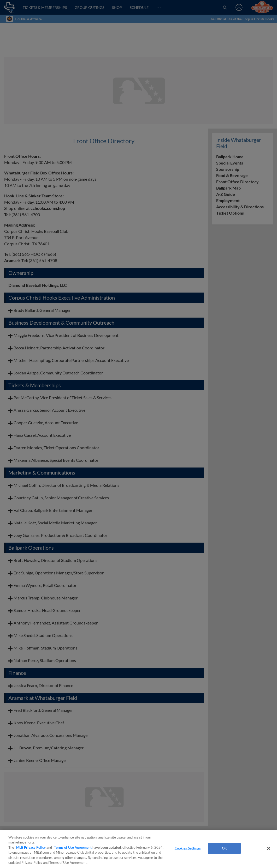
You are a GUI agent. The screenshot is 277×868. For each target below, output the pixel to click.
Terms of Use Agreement (73, 847)
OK (224, 848)
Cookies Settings (188, 848)
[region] (138, 849)
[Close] (269, 848)
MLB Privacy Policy (31, 847)
